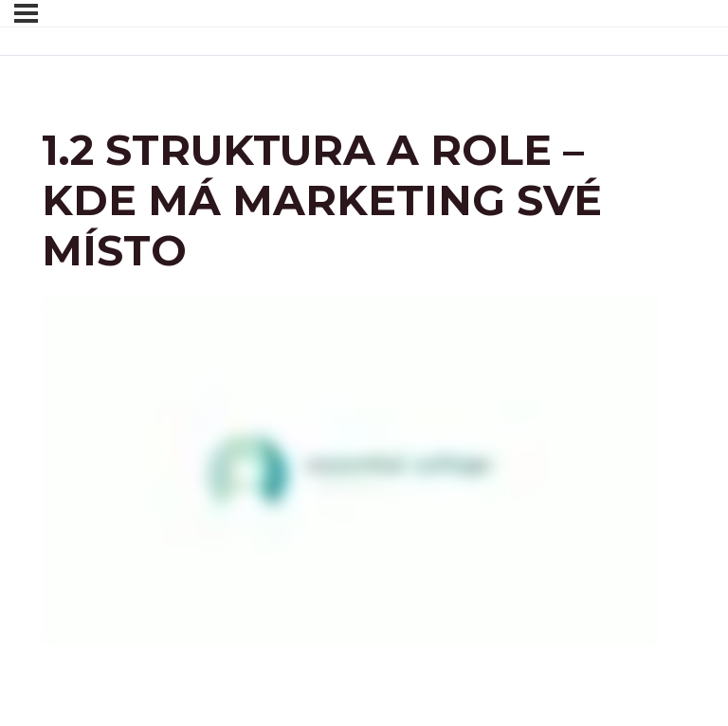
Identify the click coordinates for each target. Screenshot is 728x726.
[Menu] (26, 13)
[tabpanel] (350, 470)
